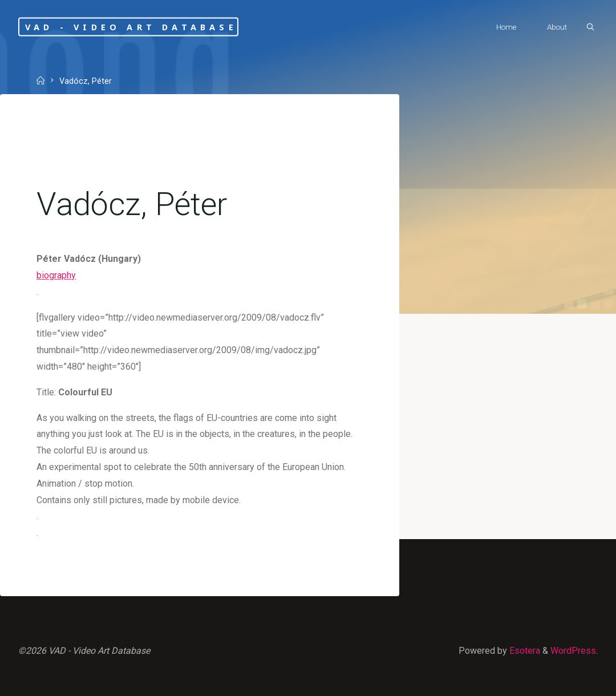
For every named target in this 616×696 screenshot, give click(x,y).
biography (56, 275)
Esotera (524, 651)
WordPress (573, 651)
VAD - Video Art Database (131, 27)
